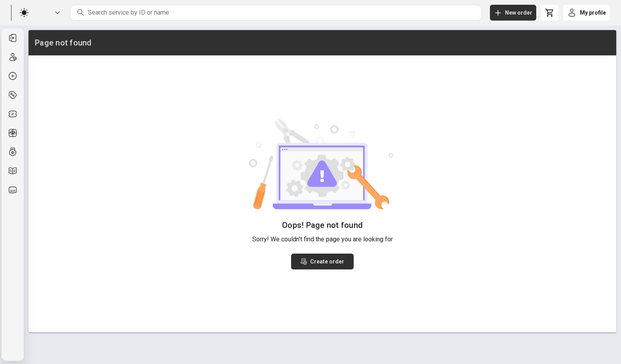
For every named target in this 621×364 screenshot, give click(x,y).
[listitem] (13, 38)
